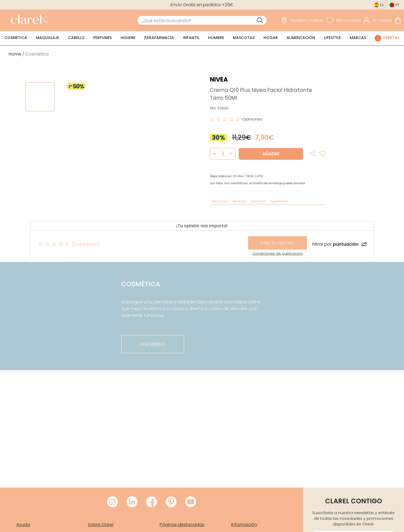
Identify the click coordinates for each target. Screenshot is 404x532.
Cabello (76, 38)
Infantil (191, 38)
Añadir (271, 154)
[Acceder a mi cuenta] (378, 20)
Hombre (216, 38)
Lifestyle (332, 38)
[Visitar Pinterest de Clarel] (171, 502)
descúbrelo (153, 344)
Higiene (128, 38)
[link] (28, 20)
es (382, 5)
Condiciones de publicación (278, 253)
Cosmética (16, 38)
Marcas (358, 38)
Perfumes (102, 38)
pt (397, 5)
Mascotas (244, 38)
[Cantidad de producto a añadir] (223, 154)
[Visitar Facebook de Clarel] (152, 502)
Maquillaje (48, 38)
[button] (231, 154)
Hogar (271, 38)
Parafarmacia (159, 38)
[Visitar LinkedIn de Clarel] (132, 502)
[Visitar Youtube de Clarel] (191, 502)
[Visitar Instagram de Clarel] (113, 502)
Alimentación (301, 38)
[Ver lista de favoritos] (344, 20)
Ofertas (391, 38)
